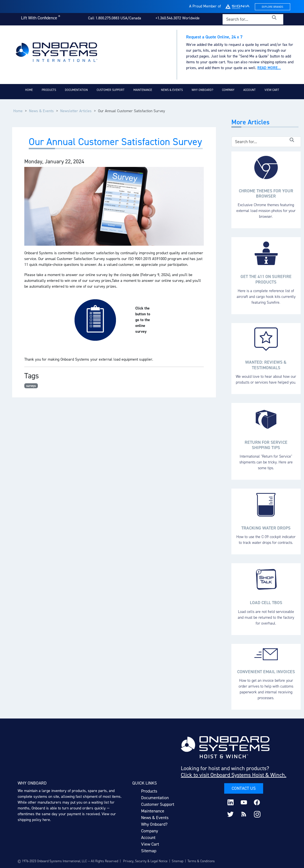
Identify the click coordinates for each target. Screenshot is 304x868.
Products (49, 90)
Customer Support (111, 90)
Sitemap (149, 851)
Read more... (269, 68)
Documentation (76, 90)
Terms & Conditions (201, 861)
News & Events (172, 90)
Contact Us (244, 788)
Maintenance (143, 90)
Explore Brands (273, 7)
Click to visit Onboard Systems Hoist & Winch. (234, 775)
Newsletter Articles (76, 111)
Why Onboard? (202, 90)
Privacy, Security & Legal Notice (145, 861)
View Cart (272, 90)
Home (29, 90)
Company (228, 90)
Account (249, 90)
